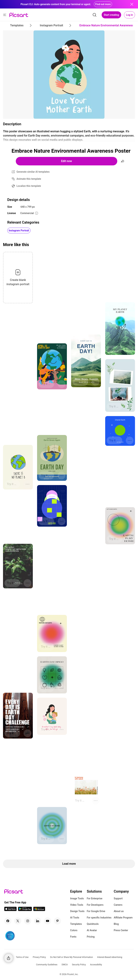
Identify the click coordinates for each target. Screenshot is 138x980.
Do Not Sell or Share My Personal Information (72, 957)
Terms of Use (22, 957)
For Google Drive (96, 911)
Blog (116, 924)
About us (119, 911)
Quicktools (93, 924)
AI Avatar (92, 930)
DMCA (65, 965)
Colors (74, 930)
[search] (95, 15)
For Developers (95, 905)
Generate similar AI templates (33, 172)
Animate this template (29, 179)
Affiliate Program (123, 918)
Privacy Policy (39, 957)
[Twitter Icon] (18, 921)
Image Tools (77, 898)
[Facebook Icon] (8, 921)
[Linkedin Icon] (38, 921)
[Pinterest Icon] (57, 921)
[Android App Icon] (25, 910)
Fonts (73, 937)
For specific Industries (99, 918)
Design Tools (77, 911)
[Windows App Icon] (39, 910)
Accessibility (96, 965)
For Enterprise (95, 898)
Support (118, 898)
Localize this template (29, 186)
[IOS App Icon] (10, 910)
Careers (118, 905)
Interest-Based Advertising (110, 957)
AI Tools (75, 918)
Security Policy (79, 965)
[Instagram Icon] (28, 921)
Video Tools (77, 905)
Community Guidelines (47, 965)
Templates (76, 924)
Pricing (91, 937)
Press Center (121, 930)
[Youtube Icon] (48, 921)
